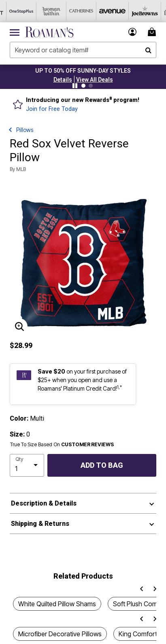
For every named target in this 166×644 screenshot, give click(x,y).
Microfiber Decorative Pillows (60, 634)
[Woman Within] (45, 11)
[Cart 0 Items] (153, 32)
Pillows (25, 130)
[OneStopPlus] (15, 11)
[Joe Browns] (135, 11)
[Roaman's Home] (49, 32)
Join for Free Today (52, 109)
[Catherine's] (75, 11)
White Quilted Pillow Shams (57, 604)
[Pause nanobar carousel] (75, 86)
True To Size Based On (62, 445)
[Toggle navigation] (15, 32)
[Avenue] (105, 11)
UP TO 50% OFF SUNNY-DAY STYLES (83, 71)
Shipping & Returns (40, 524)
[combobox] (83, 50)
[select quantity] (27, 465)
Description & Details (44, 503)
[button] (63, 80)
